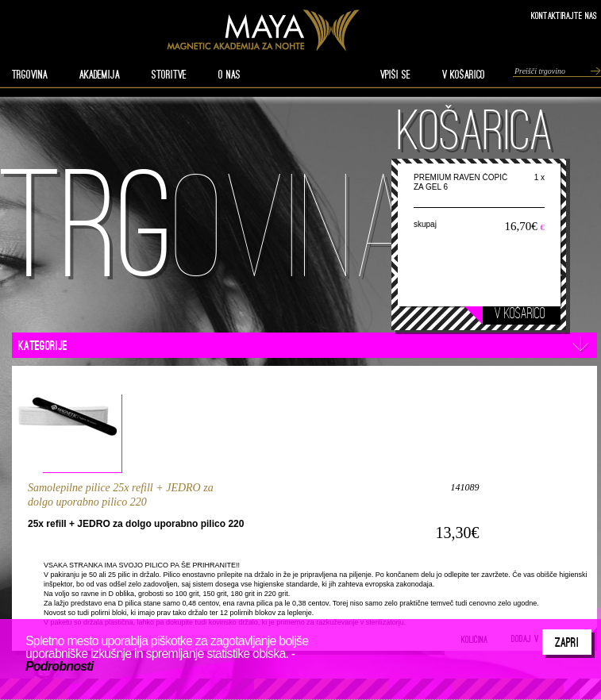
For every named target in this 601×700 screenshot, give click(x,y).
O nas (229, 75)
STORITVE (169, 75)
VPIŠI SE (395, 75)
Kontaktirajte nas (564, 15)
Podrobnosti (59, 666)
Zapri (567, 642)
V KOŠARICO (464, 75)
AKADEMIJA (100, 75)
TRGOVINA (30, 75)
